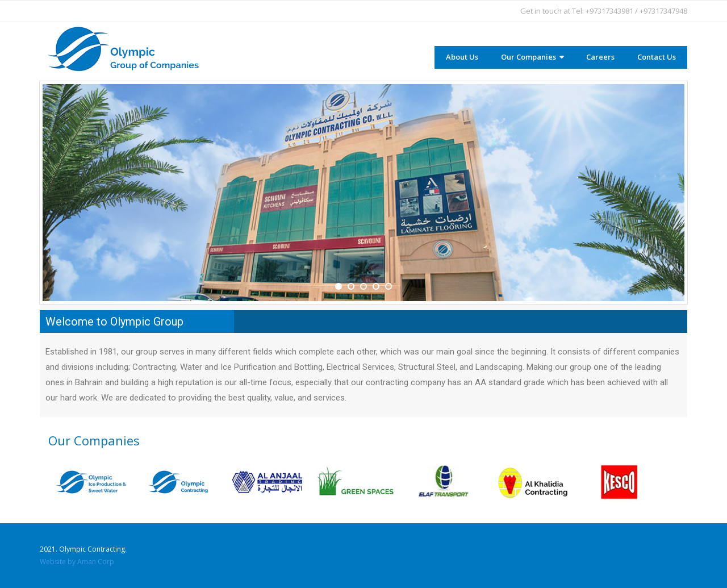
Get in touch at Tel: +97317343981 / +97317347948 (604, 11)
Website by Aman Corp (77, 562)
